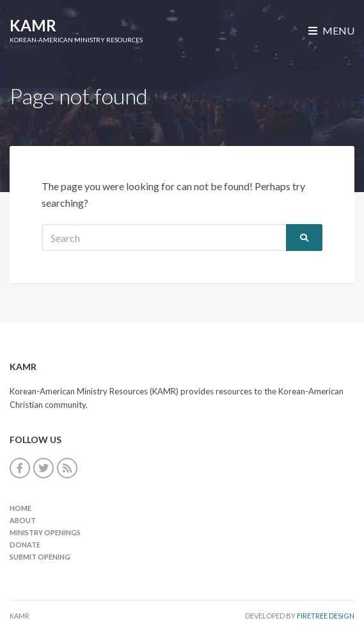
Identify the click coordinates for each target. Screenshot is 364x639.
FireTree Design (326, 616)
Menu (331, 30)
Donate (25, 545)
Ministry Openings (45, 532)
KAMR (33, 25)
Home (20, 508)
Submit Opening (40, 557)
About (23, 520)
